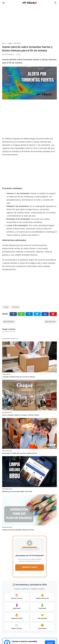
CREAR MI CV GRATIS (29, 567)
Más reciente (9, 322)
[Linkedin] (45, 314)
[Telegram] (29, 314)
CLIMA (6, 307)
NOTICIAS (16, 307)
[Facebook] (13, 314)
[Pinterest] (53, 314)
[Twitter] (21, 314)
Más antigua (50, 322)
